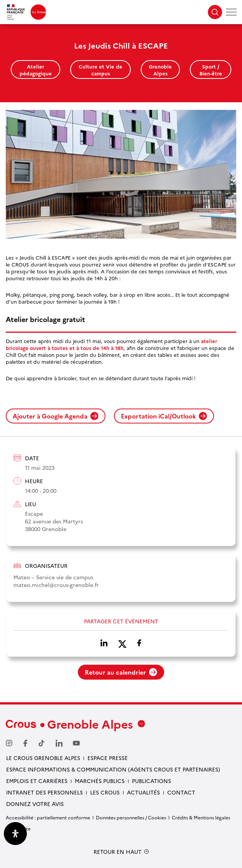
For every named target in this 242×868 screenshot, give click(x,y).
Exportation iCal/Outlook (164, 416)
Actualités (143, 792)
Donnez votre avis (35, 804)
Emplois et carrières (37, 781)
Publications (151, 781)
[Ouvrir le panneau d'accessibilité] (15, 834)
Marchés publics (100, 781)
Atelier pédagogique (36, 70)
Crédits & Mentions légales (201, 817)
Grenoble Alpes (160, 70)
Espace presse (108, 758)
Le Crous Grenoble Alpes (43, 758)
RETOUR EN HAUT (118, 852)
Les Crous (105, 792)
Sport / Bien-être (211, 70)
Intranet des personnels (44, 792)
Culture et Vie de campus (100, 70)
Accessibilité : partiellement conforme (48, 817)
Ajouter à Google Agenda (56, 416)
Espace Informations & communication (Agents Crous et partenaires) (113, 769)
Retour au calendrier (121, 672)
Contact (181, 792)
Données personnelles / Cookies (131, 817)
